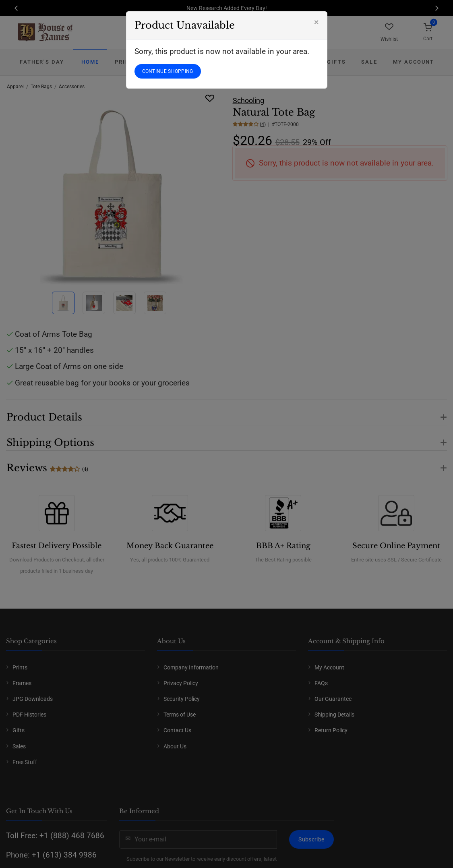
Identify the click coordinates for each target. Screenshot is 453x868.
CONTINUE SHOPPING (168, 71)
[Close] (316, 22)
